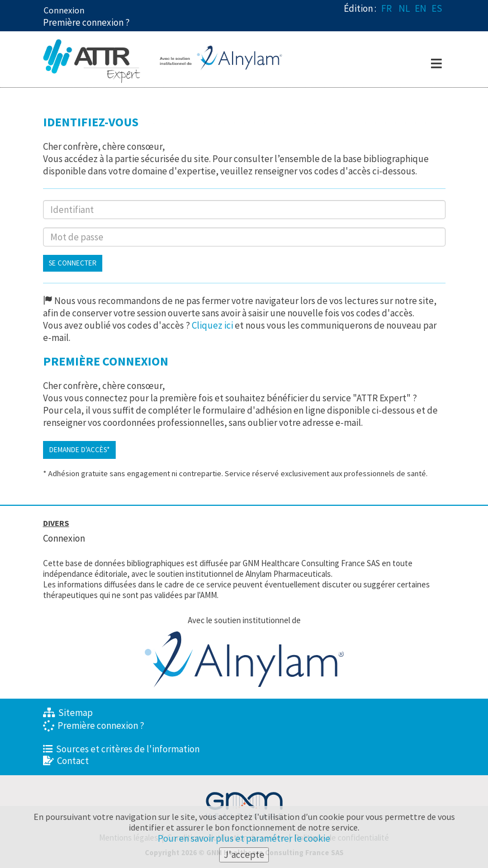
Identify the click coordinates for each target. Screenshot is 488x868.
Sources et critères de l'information (121, 749)
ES (437, 8)
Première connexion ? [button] (86, 22)
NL (404, 8)
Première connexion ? (94, 725)
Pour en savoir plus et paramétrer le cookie (244, 839)
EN (421, 8)
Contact (66, 761)
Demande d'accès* (79, 450)
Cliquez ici (212, 325)
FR (387, 8)
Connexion (64, 10)
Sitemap (68, 713)
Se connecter (73, 263)
